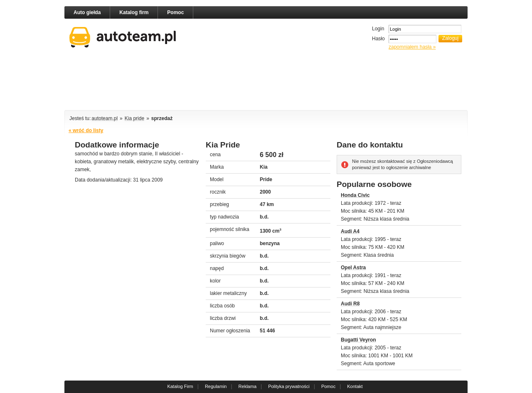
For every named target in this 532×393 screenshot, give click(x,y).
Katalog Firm (180, 386)
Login (378, 29)
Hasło (378, 39)
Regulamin (216, 386)
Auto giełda (87, 12)
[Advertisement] (266, 82)
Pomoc (175, 12)
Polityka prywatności (289, 386)
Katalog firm (134, 12)
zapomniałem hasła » (412, 47)
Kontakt (355, 386)
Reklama (248, 386)
